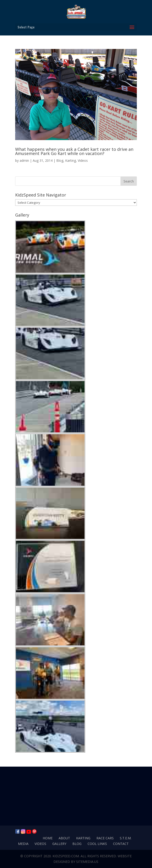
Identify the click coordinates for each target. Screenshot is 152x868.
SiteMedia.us (87, 862)
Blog (60, 160)
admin (24, 160)
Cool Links (97, 844)
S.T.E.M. (126, 838)
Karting (71, 160)
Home (48, 838)
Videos (83, 160)
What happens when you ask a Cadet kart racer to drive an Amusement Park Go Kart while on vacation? (74, 151)
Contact (121, 844)
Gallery (59, 844)
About (64, 838)
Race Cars (105, 838)
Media (23, 844)
